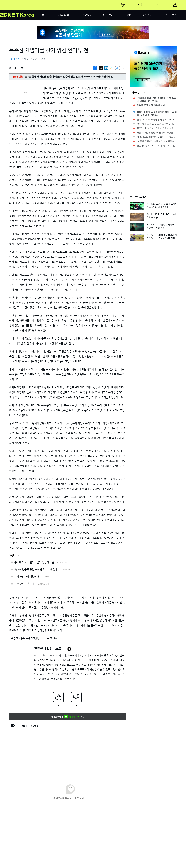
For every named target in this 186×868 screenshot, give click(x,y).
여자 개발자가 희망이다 (27, 577)
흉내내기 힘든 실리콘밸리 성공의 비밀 (34, 562)
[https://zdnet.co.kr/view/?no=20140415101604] (95, 68)
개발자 (24, 726)
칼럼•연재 (149, 15)
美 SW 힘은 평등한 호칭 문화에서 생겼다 (36, 569)
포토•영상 (171, 15)
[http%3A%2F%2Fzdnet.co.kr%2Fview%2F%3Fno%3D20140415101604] (106, 68)
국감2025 (86, 15)
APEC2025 (63, 15)
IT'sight (128, 15)
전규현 (35, 726)
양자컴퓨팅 (107, 15)
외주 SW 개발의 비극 (25, 584)
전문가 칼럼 (14, 59)
